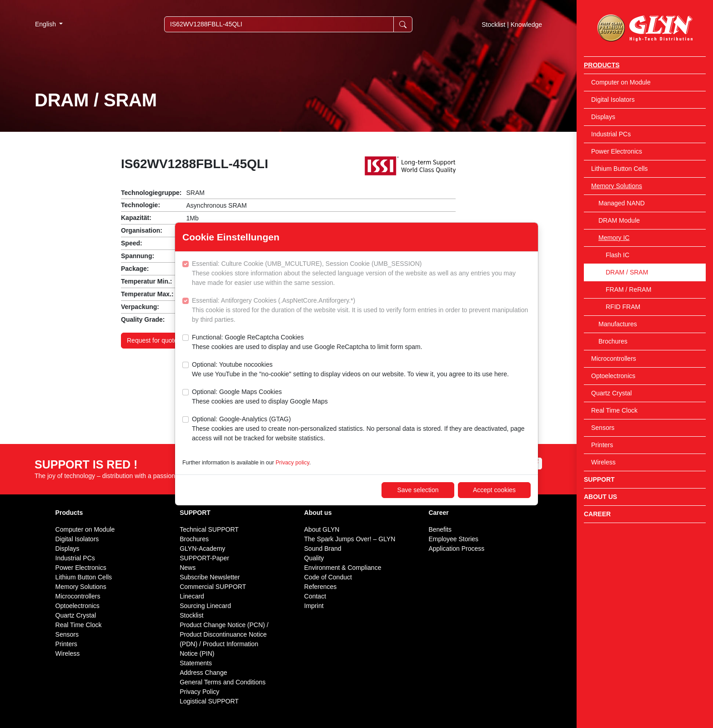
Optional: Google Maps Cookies (260, 397)
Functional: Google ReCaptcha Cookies (307, 343)
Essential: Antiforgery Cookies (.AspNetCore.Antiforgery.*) (361, 311)
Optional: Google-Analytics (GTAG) (361, 429)
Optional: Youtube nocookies (350, 370)
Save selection (418, 490)
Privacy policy (292, 463)
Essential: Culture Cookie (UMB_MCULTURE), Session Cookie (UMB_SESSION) (361, 274)
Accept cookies (494, 490)
